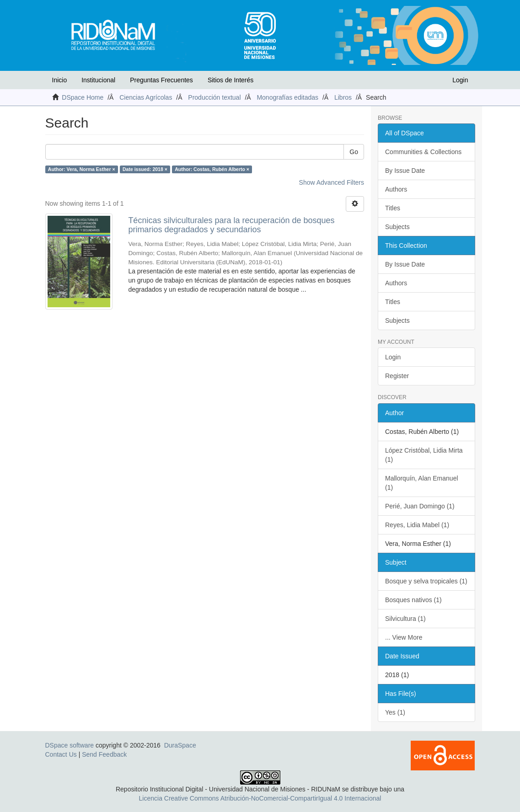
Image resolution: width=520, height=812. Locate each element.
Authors (396, 189)
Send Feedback (104, 754)
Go (354, 152)
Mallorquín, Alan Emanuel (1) (422, 483)
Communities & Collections (423, 152)
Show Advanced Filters (332, 182)
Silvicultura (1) (405, 619)
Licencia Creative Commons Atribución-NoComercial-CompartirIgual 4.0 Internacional (260, 798)
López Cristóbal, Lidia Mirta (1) (424, 455)
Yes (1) (395, 712)
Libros (343, 97)
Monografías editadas (287, 97)
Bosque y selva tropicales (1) (426, 581)
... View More (404, 637)
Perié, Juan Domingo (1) (420, 506)
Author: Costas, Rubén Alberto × (212, 169)
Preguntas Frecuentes (161, 80)
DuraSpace (180, 745)
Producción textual (214, 97)
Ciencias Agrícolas (146, 97)
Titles (393, 208)
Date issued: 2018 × (145, 169)
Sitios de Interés (231, 80)
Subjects (397, 227)
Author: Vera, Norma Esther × (82, 169)
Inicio (60, 80)
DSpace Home (83, 97)
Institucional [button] (98, 80)
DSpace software (70, 745)
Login (393, 357)
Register (397, 376)
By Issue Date (405, 171)
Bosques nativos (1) (413, 600)
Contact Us (61, 754)
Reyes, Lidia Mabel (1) (417, 525)
